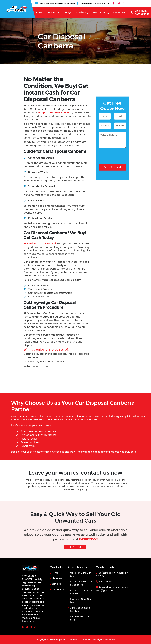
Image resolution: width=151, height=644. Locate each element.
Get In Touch (75, 547)
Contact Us (119, 13)
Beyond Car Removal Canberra (74, 639)
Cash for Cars (99, 13)
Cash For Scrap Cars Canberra (81, 583)
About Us (54, 13)
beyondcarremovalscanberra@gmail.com (112, 589)
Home (39, 13)
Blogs (68, 13)
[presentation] (122, 158)
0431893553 (88, 539)
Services (81, 13)
